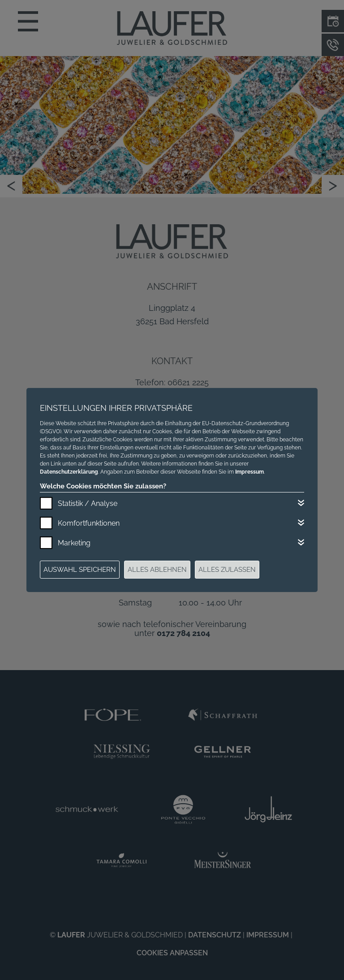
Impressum (249, 472)
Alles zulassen (227, 570)
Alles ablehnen (157, 570)
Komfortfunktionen (89, 523)
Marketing (74, 543)
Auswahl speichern (80, 570)
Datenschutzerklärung (69, 472)
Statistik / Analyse (88, 503)
